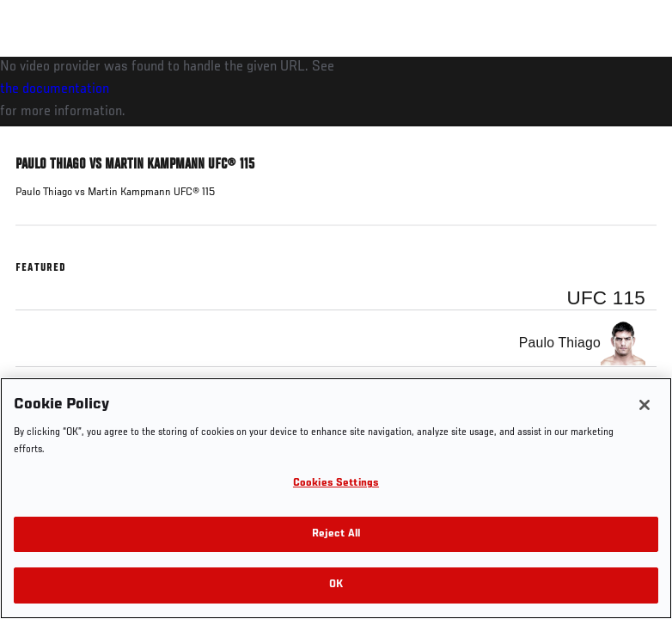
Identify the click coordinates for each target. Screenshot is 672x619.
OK (336, 585)
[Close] (645, 405)
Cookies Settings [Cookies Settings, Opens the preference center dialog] (336, 484)
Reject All (336, 534)
